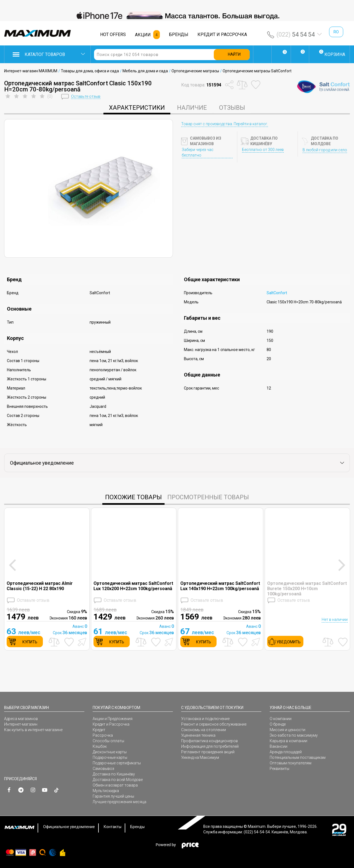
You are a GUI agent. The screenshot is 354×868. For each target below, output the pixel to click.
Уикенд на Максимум (200, 757)
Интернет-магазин (21, 724)
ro (336, 32)
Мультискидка (106, 791)
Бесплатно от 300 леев (263, 150)
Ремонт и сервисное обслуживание (214, 724)
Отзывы (232, 108)
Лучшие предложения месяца (119, 802)
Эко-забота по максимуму (294, 735)
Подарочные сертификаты (117, 763)
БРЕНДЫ (179, 34)
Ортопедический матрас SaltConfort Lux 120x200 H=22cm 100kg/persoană (133, 586)
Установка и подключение (205, 719)
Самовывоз (103, 769)
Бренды (137, 827)
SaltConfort (277, 293)
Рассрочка (103, 735)
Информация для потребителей (210, 746)
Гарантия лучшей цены (113, 796)
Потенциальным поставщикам (298, 757)
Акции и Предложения (113, 719)
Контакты (113, 827)
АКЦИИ (143, 35)
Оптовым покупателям (291, 763)
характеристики (137, 108)
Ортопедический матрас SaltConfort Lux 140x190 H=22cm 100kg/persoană (220, 586)
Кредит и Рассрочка (111, 724)
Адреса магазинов (21, 719)
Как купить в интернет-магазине (33, 730)
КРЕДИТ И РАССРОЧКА (222, 34)
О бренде (278, 724)
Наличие (192, 108)
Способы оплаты (108, 741)
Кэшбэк (100, 746)
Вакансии (278, 746)
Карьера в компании (288, 741)
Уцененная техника (198, 735)
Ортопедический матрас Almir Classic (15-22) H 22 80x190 (40, 586)
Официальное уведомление (69, 827)
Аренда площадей (286, 752)
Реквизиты (279, 769)
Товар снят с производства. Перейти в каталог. (225, 124)
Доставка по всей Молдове (118, 780)
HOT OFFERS (113, 34)
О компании (281, 719)
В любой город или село (325, 150)
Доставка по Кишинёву (114, 774)
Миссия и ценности (287, 730)
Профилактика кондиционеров (209, 741)
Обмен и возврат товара (115, 785)
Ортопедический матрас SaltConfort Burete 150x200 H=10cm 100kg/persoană (307, 589)
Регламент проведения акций (208, 752)
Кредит (99, 730)
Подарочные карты (110, 757)
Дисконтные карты (110, 752)
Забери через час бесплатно (198, 152)
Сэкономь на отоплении (204, 730)
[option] (177, 16)
